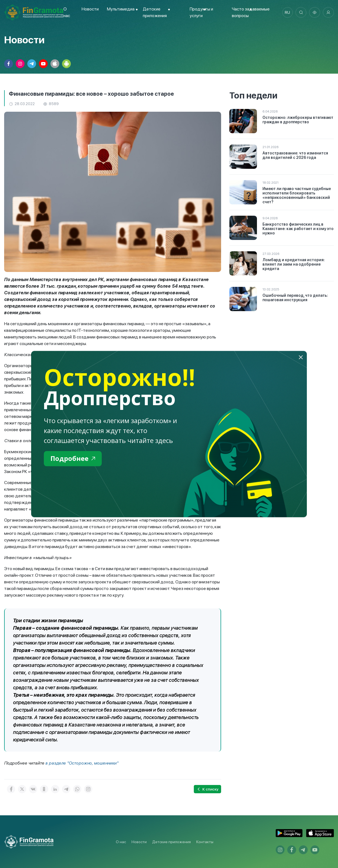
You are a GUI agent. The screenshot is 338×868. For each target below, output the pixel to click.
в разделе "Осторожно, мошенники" (82, 763)
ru (287, 12)
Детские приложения (171, 842)
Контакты (205, 842)
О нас (121, 842)
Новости (90, 9)
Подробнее (73, 459)
